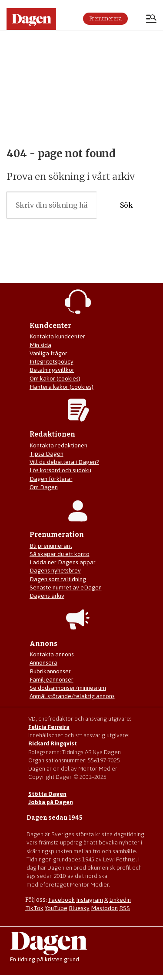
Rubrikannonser (50, 671)
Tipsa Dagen (47, 454)
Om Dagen (44, 487)
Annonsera (43, 662)
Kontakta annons (52, 654)
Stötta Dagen (47, 794)
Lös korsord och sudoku (60, 470)
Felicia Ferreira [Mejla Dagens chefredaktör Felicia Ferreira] (49, 727)
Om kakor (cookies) (55, 378)
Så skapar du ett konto (60, 554)
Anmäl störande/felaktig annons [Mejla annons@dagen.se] (72, 696)
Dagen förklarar (51, 479)
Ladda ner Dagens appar (63, 562)
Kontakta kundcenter (57, 336)
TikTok (34, 908)
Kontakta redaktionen (58, 445)
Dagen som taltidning (58, 579)
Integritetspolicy (52, 361)
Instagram (90, 900)
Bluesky (79, 908)
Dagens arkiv (47, 596)
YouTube (56, 908)
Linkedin (120, 900)
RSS (125, 908)
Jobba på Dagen (51, 802)
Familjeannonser (52, 679)
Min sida (40, 345)
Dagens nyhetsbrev (55, 570)
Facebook (62, 900)
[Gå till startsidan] (31, 19)
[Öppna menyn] (151, 20)
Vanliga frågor (48, 353)
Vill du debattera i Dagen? (64, 462)
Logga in (137, 19)
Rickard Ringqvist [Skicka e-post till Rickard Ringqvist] (53, 743)
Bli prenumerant (51, 546)
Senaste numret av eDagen (66, 587)
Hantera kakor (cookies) (62, 387)
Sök (126, 205)
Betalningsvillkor (52, 370)
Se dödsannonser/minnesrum (68, 688)
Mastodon (104, 908)
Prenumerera (105, 19)
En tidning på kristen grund (44, 959)
